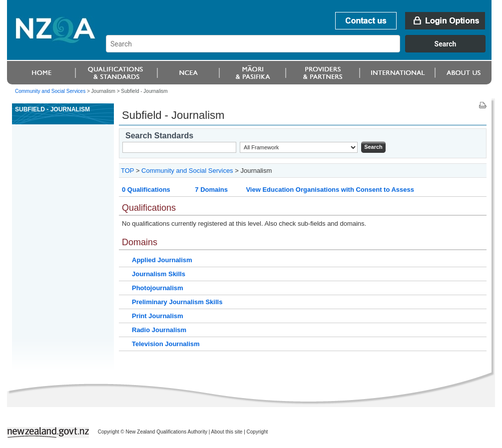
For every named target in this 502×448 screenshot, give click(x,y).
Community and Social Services (50, 91)
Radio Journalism (159, 330)
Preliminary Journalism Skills (177, 302)
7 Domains (211, 190)
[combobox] (300, 50)
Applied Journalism (162, 260)
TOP (127, 171)
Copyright (257, 432)
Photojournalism (158, 288)
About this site (227, 432)
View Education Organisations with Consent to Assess (330, 190)
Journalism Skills (159, 274)
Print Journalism (158, 316)
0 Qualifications (146, 190)
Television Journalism (166, 344)
